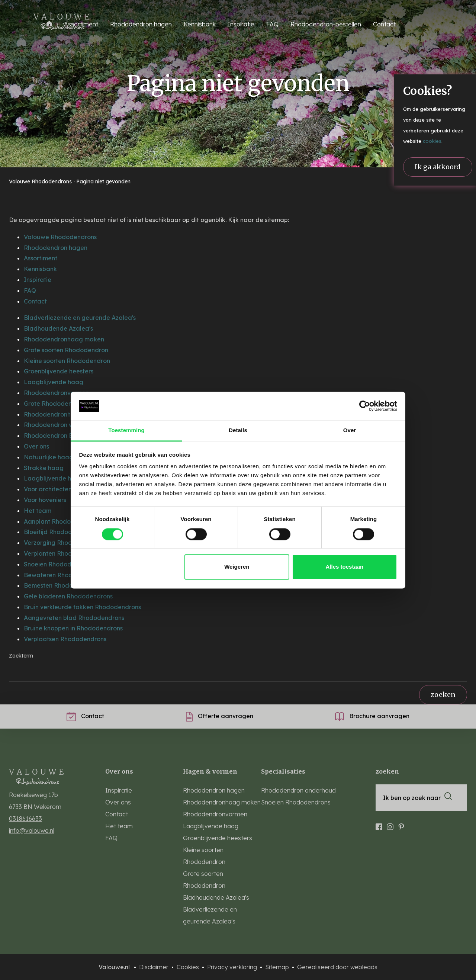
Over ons (36, 446)
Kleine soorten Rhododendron (67, 361)
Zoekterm (21, 656)
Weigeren (237, 567)
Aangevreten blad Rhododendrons (74, 618)
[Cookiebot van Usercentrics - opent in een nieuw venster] (365, 406)
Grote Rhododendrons (56, 404)
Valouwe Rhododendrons (41, 181)
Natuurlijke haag (49, 457)
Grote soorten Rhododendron (66, 350)
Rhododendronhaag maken (64, 339)
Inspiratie (241, 24)
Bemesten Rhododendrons (62, 585)
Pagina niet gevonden (103, 181)
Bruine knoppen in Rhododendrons (73, 628)
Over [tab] (350, 430)
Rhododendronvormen (56, 393)
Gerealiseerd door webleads (337, 967)
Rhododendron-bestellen (326, 24)
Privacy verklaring (233, 967)
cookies (432, 141)
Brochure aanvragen (372, 716)
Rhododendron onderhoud (298, 790)
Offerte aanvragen (220, 716)
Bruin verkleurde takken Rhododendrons (82, 607)
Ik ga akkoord (438, 167)
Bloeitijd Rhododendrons (59, 532)
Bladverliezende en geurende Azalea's (80, 318)
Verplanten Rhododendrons (63, 553)
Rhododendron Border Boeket (67, 436)
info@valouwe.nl (32, 830)
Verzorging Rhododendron (62, 543)
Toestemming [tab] (126, 430)
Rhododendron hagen (56, 248)
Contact (384, 24)
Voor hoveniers (45, 500)
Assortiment (41, 258)
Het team (38, 511)
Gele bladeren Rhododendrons (68, 596)
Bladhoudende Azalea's (58, 328)
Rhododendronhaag (53, 414)
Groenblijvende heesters (59, 371)
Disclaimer (155, 967)
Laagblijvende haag (54, 382)
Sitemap (278, 967)
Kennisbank (200, 24)
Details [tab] (238, 430)
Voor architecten (48, 489)
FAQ (272, 24)
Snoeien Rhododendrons (59, 564)
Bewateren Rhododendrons (64, 575)
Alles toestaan (345, 567)
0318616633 (25, 819)
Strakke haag (44, 468)
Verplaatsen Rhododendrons (65, 639)
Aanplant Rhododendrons (61, 521)
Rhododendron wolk (53, 425)
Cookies (189, 967)
